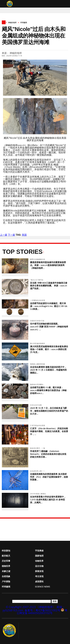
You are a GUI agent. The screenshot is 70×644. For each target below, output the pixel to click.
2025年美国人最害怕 (38, 494)
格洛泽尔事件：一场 (38, 448)
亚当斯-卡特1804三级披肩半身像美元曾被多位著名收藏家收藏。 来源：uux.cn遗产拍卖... (49, 286)
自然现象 (6, 576)
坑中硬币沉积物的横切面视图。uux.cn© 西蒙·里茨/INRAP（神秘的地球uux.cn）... (49, 327)
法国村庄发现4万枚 (37, 321)
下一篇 (11, 235)
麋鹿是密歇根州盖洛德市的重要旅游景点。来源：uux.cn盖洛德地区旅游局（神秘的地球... (48, 265)
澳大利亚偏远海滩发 (38, 343)
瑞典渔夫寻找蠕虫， (38, 384)
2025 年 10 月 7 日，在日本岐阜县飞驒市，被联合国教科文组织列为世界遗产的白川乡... (49, 411)
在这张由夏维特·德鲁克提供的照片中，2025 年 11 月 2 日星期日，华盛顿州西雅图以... (48, 370)
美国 (24, 235)
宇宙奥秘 (39, 551)
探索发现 (39, 571)
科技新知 (6, 551)
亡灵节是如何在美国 (38, 425)
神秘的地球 (12, 22)
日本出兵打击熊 (36, 405)
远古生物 (39, 566)
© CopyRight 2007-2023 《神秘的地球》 (31, 607)
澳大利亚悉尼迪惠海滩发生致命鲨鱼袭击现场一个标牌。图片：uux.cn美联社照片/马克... (49, 349)
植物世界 (6, 566)
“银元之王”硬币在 (37, 280)
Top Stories (23, 252)
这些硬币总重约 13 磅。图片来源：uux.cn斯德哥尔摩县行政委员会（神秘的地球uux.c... (48, 390)
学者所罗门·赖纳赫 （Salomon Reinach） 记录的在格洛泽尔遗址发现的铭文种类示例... (48, 454)
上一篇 (4, 235)
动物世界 (39, 561)
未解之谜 (6, 571)
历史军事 (6, 561)
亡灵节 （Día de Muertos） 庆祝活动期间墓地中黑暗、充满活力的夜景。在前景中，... (49, 431)
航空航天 (6, 556)
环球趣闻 (24, 22)
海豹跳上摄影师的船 (38, 364)
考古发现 (39, 576)
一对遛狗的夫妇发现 (38, 300)
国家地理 (39, 556)
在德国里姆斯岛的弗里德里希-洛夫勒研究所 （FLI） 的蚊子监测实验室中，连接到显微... (49, 477)
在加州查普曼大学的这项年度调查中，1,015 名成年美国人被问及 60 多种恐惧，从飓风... (48, 500)
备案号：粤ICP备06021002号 (42, 610)
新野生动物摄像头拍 (38, 259)
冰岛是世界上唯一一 (38, 471)
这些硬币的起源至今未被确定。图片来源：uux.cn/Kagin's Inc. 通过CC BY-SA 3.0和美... (49, 306)
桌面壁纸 (39, 581)
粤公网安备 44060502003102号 (42, 612)
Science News (43, 587)
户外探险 (6, 581)
